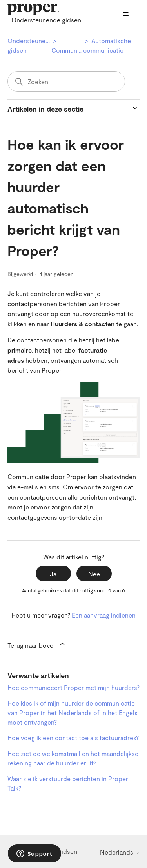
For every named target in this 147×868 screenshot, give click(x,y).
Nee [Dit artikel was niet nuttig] (94, 574)
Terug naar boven (37, 645)
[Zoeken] (66, 81)
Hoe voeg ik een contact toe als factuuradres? (73, 738)
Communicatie (72, 50)
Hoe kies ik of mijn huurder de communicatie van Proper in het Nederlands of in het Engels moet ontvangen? (73, 713)
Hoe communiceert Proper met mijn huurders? (73, 687)
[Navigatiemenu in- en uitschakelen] (126, 14)
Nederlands (120, 852)
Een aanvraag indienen (104, 615)
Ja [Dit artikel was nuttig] (53, 574)
